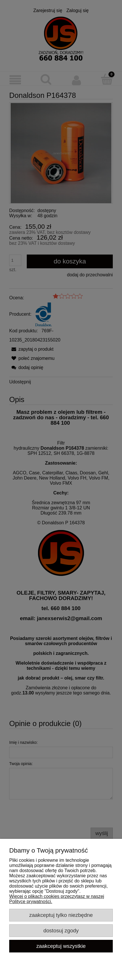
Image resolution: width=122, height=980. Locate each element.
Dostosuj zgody (61, 930)
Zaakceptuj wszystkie (61, 946)
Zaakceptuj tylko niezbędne (61, 915)
